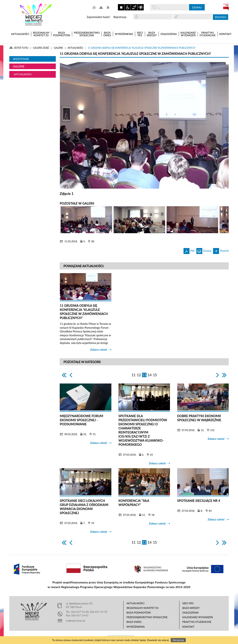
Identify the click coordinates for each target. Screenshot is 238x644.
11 (134, 375)
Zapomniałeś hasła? (98, 17)
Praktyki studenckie (197, 622)
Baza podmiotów (139, 613)
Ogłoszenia (191, 613)
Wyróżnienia (136, 627)
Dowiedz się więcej (158, 640)
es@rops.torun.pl (76, 620)
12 (139, 375)
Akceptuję (178, 640)
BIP (226, 7)
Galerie (19, 66)
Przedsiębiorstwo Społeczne (147, 617)
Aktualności (23, 74)
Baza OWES (134, 622)
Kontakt (188, 627)
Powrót (221, 250)
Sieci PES (188, 603)
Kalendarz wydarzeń (198, 617)
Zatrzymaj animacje (121, 7)
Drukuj (204, 250)
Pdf (189, 250)
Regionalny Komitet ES (142, 608)
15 (155, 375)
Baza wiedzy (191, 608)
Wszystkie (21, 59)
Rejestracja (120, 17)
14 (150, 375)
